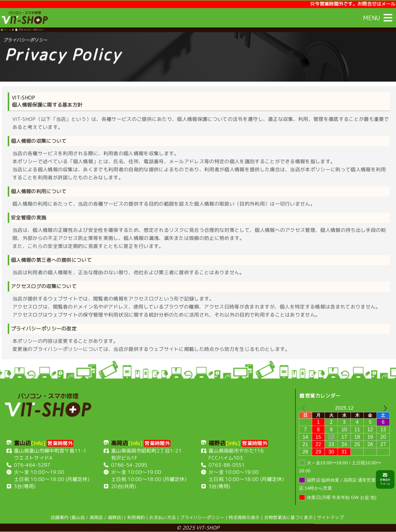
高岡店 (96, 517)
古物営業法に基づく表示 (289, 518)
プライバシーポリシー (202, 517)
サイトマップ (330, 518)
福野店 (115, 517)
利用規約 (136, 517)
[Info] (38, 443)
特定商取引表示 (244, 517)
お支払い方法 (162, 517)
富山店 (78, 517)
